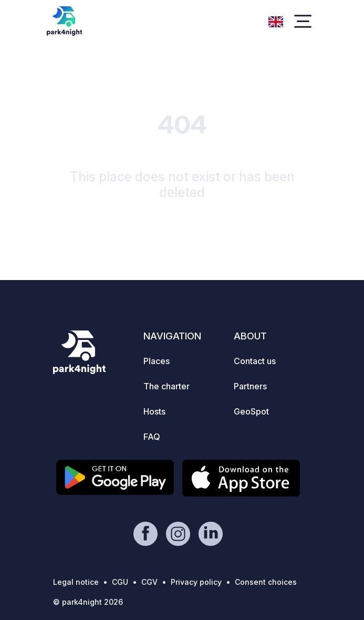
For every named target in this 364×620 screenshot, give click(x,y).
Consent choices (266, 582)
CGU (120, 582)
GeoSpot (251, 411)
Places (157, 361)
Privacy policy (196, 582)
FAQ (152, 437)
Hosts (154, 411)
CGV (149, 582)
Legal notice (76, 582)
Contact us (255, 361)
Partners (250, 386)
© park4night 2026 (88, 602)
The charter (167, 386)
